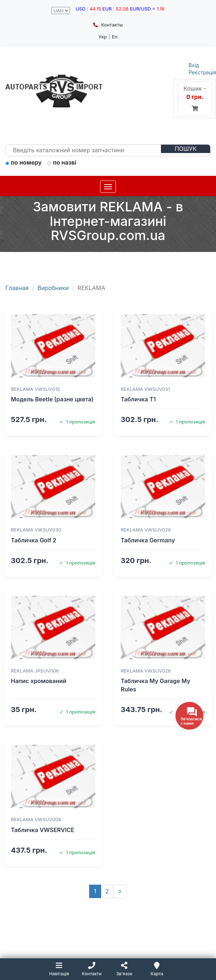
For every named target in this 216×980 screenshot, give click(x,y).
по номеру (24, 163)
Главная (17, 288)
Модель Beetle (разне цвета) (52, 399)
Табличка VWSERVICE (43, 830)
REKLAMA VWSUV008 (36, 819)
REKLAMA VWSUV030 (36, 530)
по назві (62, 163)
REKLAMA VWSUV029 (146, 530)
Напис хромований (39, 681)
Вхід (194, 65)
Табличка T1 (138, 399)
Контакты (108, 25)
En (115, 37)
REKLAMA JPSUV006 (35, 671)
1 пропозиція (77, 422)
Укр (103, 37)
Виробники (53, 288)
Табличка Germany (148, 540)
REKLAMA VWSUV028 (146, 671)
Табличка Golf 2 (34, 540)
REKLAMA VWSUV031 (145, 389)
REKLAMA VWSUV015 (35, 389)
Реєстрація (202, 72)
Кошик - (195, 98)
